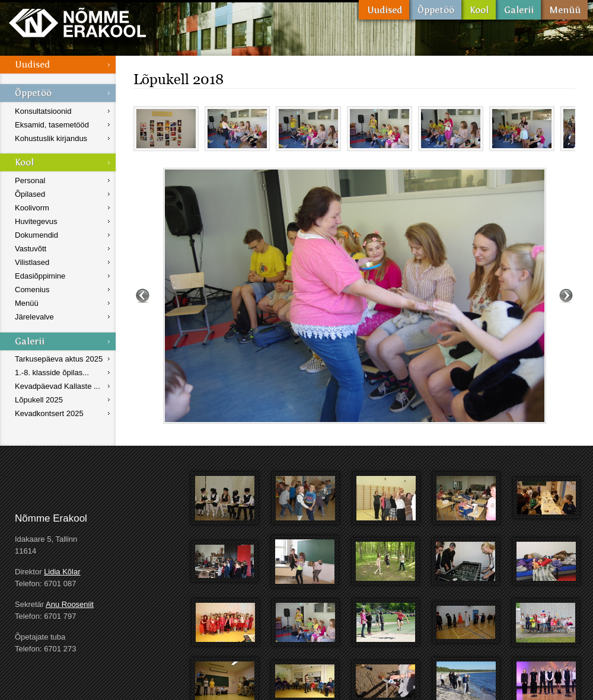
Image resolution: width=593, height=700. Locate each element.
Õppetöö (435, 10)
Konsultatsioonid (43, 111)
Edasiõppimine (40, 276)
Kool (479, 10)
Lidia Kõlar (62, 572)
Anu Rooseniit (70, 604)
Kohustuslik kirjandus (51, 138)
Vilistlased (32, 262)
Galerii (518, 10)
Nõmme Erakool (77, 22)
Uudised (384, 10)
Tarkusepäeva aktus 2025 (59, 359)
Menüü (564, 10)
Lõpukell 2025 (39, 400)
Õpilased (30, 194)
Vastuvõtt (31, 249)
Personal (30, 180)
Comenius (32, 290)
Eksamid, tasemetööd (52, 125)
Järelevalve (34, 317)
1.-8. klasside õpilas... (52, 373)
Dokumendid (36, 235)
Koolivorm (32, 208)
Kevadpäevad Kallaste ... (58, 386)
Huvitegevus (36, 221)
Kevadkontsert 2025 (49, 413)
